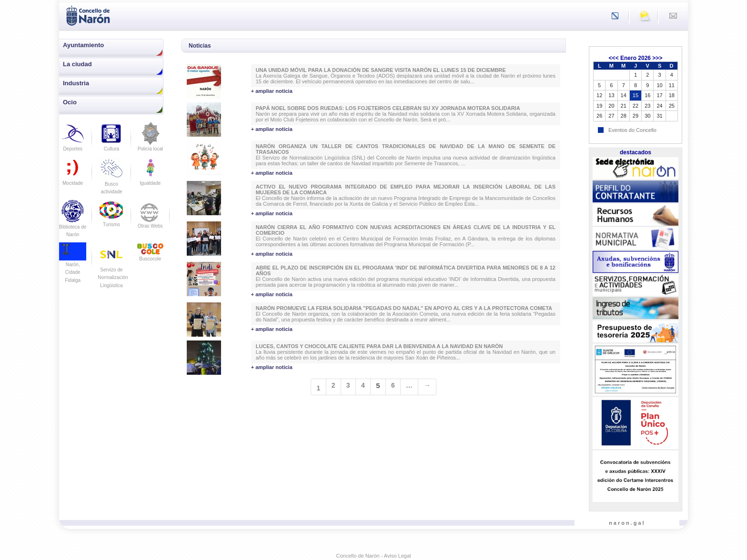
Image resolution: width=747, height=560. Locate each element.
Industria (76, 83)
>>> (657, 58)
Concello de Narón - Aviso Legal (374, 556)
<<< (614, 58)
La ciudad (77, 64)
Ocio (70, 102)
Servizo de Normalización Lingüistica (113, 270)
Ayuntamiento (83, 45)
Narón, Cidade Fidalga (73, 265)
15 (636, 95)
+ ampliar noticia (272, 91)
